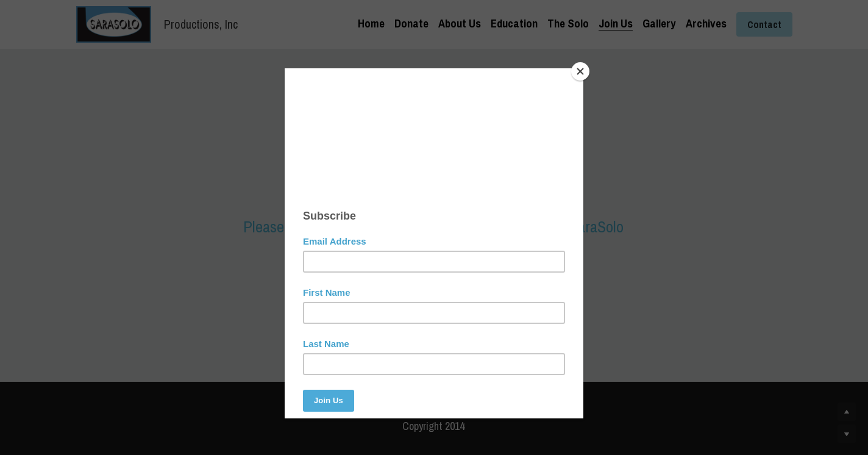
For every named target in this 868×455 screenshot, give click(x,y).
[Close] (580, 71)
